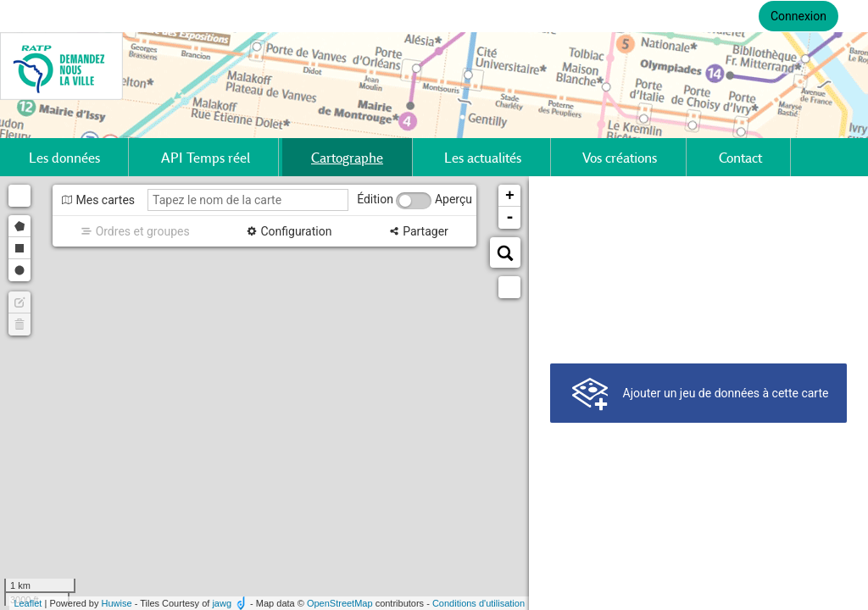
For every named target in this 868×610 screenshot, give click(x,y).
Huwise (117, 603)
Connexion (798, 16)
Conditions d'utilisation (479, 603)
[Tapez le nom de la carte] (248, 200)
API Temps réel (206, 157)
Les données (64, 157)
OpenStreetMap (340, 603)
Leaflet (28, 603)
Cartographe (347, 157)
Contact (740, 157)
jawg (222, 603)
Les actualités (483, 157)
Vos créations (620, 157)
